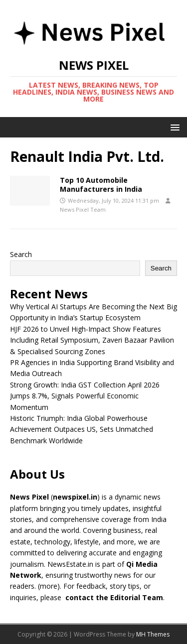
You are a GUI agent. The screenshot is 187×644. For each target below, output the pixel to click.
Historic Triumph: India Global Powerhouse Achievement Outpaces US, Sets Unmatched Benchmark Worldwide (82, 429)
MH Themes (153, 634)
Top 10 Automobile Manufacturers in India (101, 185)
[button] (173, 127)
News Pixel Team (83, 209)
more (49, 586)
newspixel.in (75, 497)
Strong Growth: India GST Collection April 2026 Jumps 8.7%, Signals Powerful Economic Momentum (85, 396)
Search (21, 254)
